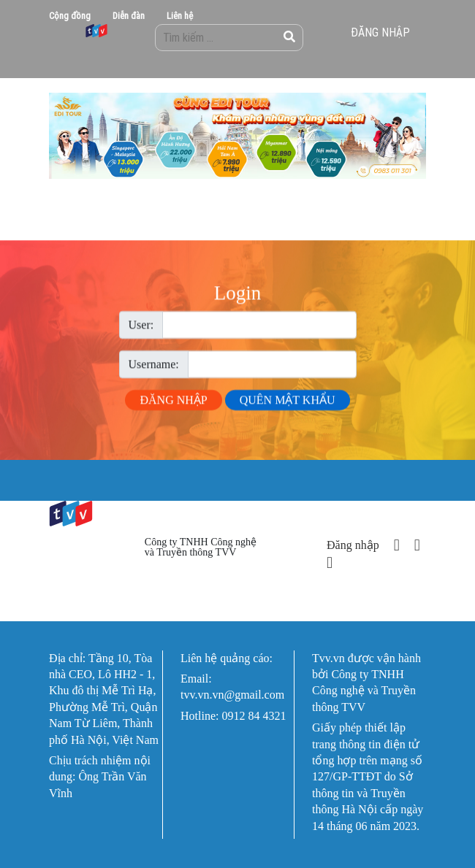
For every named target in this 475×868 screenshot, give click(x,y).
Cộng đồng (70, 16)
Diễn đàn (129, 16)
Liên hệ (180, 16)
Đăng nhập (380, 32)
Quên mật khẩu (288, 406)
